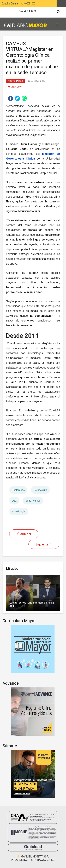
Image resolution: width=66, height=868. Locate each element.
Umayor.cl (61, 3)
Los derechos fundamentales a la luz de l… (32, 604)
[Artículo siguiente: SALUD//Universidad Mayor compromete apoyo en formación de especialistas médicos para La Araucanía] (44, 544)
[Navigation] (57, 24)
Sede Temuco (33, 501)
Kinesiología (19, 511)
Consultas (10, 3)
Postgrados (15, 81)
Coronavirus (40, 490)
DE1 (14, 501)
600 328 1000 (28, 3)
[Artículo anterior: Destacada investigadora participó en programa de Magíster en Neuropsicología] (24, 534)
